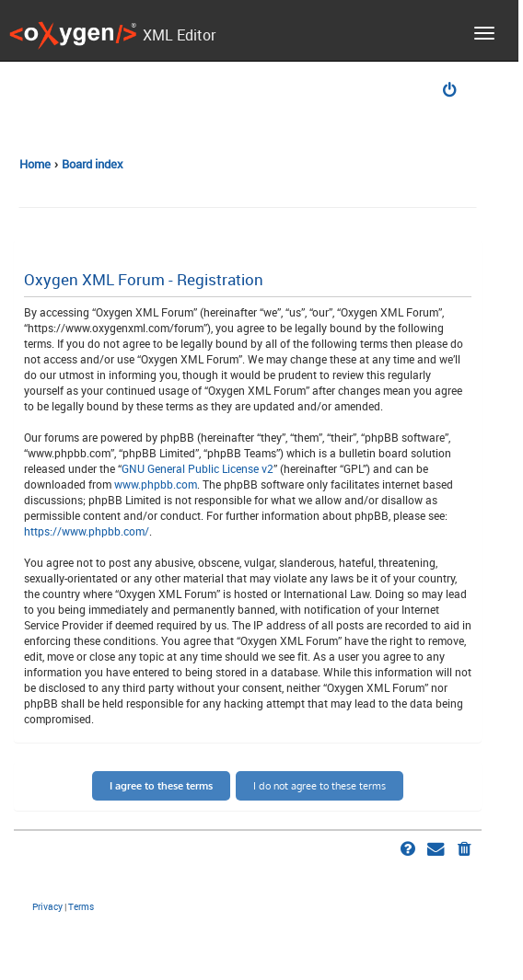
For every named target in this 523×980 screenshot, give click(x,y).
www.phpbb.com (156, 484)
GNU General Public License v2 (198, 468)
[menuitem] (451, 92)
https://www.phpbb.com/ (87, 531)
